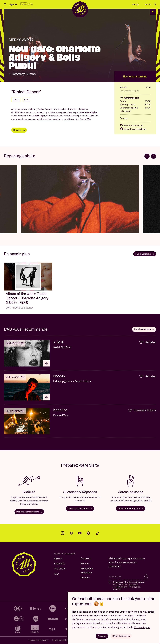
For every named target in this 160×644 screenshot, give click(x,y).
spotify (89, 533)
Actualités (60, 564)
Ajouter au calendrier (132, 125)
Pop (27, 100)
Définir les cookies (121, 636)
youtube (80, 533)
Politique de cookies (60, 640)
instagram (63, 533)
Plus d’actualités (145, 254)
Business (86, 558)
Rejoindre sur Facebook (133, 129)
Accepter (102, 636)
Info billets (60, 569)
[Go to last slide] (147, 156)
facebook (71, 533)
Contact (85, 578)
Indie (16, 100)
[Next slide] (153, 156)
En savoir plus (142, 627)
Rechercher (155, 5)
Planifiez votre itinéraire (29, 512)
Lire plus (19, 130)
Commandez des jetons (131, 508)
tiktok (97, 533)
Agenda (13, 4)
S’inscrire (146, 576)
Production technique (87, 571)
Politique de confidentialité (38, 640)
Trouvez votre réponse (80, 508)
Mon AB (135, 4)
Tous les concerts (144, 329)
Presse (85, 564)
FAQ (56, 574)
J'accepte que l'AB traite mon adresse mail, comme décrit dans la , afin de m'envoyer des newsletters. (129, 586)
